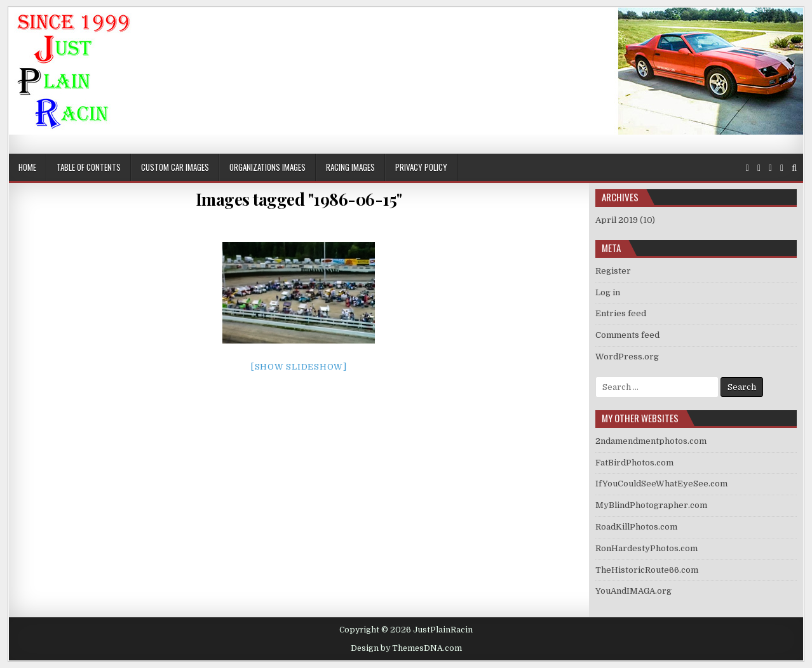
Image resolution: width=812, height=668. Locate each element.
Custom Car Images (175, 167)
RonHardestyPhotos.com (646, 548)
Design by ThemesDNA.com (406, 648)
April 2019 (617, 220)
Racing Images (350, 167)
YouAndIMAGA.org (633, 591)
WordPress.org (627, 357)
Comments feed (627, 335)
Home (27, 167)
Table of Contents (89, 167)
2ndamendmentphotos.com (651, 441)
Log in (608, 292)
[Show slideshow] (299, 367)
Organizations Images (267, 167)
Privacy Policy (421, 167)
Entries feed (621, 313)
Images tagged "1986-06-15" (299, 199)
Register (613, 271)
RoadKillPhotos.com (636, 527)
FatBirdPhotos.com (634, 463)
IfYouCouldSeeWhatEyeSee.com (661, 484)
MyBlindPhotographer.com (651, 505)
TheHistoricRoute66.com (647, 570)
